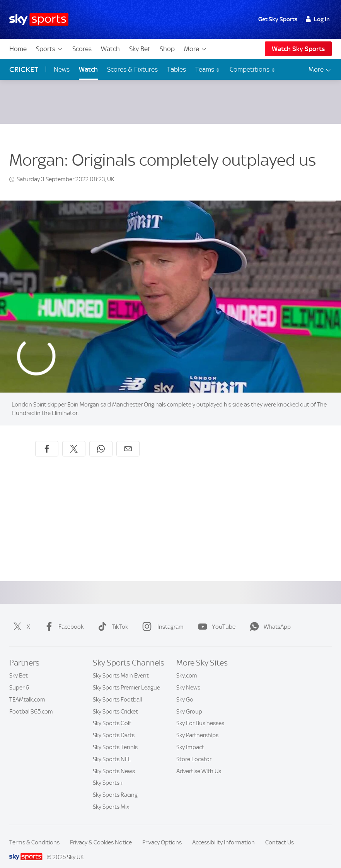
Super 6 (19, 678)
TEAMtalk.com (27, 690)
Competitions (252, 69)
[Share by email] (128, 439)
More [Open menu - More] (320, 69)
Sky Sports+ (108, 774)
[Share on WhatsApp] (101, 439)
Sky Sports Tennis (115, 738)
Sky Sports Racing (115, 786)
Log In (318, 19)
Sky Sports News (114, 762)
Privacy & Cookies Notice (101, 833)
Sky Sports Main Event (121, 666)
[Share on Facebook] (47, 439)
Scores (82, 49)
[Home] (39, 20)
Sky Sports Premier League (126, 678)
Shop (167, 49)
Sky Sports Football (117, 690)
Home (18, 49)
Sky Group (189, 702)
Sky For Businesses (200, 714)
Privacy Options (162, 833)
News (62, 69)
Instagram (161, 618)
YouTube (215, 618)
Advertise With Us (199, 762)
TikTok (111, 618)
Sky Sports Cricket (115, 702)
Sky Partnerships (197, 726)
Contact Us (280, 833)
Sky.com (187, 666)
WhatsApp (269, 618)
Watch (110, 49)
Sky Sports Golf (112, 714)
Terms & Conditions (34, 833)
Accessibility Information (223, 833)
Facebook (62, 618)
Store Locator (194, 750)
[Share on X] (74, 439)
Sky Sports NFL (112, 750)
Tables (176, 69)
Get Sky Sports (278, 19)
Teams (208, 69)
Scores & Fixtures (132, 69)
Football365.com (31, 702)
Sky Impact (190, 738)
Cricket (24, 69)
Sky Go (185, 690)
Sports (49, 49)
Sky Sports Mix (111, 798)
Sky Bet (140, 49)
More (195, 49)
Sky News (188, 678)
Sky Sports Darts (114, 726)
